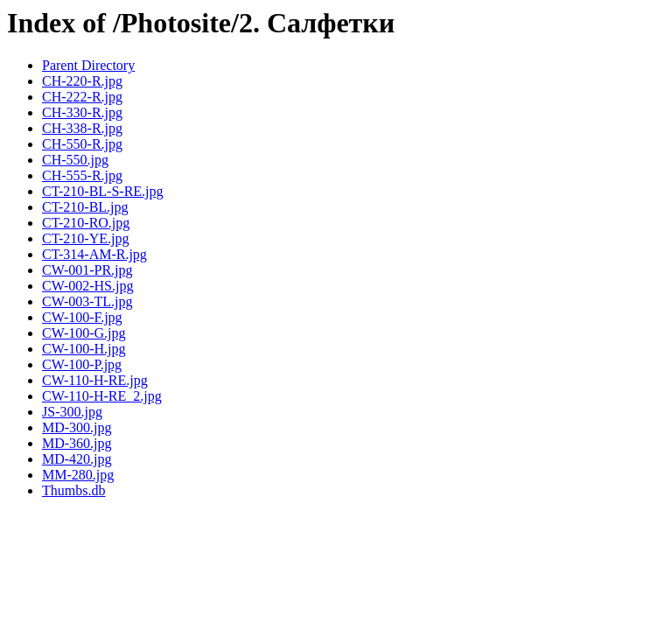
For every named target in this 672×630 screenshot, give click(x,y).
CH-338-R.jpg (82, 128)
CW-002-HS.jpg (87, 286)
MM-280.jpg (78, 475)
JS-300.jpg (72, 412)
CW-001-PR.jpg (87, 270)
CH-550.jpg (75, 160)
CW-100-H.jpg (84, 349)
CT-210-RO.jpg (86, 223)
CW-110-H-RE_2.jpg (102, 396)
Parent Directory (88, 65)
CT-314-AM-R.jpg (94, 254)
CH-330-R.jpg (82, 112)
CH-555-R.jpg (82, 175)
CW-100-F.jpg (82, 317)
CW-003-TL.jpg (87, 301)
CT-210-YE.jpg (85, 238)
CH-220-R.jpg (82, 81)
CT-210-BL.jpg (85, 207)
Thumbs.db (73, 490)
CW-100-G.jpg (84, 333)
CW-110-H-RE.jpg (95, 380)
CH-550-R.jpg (82, 144)
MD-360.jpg (77, 443)
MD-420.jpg (77, 459)
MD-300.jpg (77, 427)
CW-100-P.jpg (82, 364)
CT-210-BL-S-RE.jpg (103, 191)
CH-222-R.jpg (82, 97)
